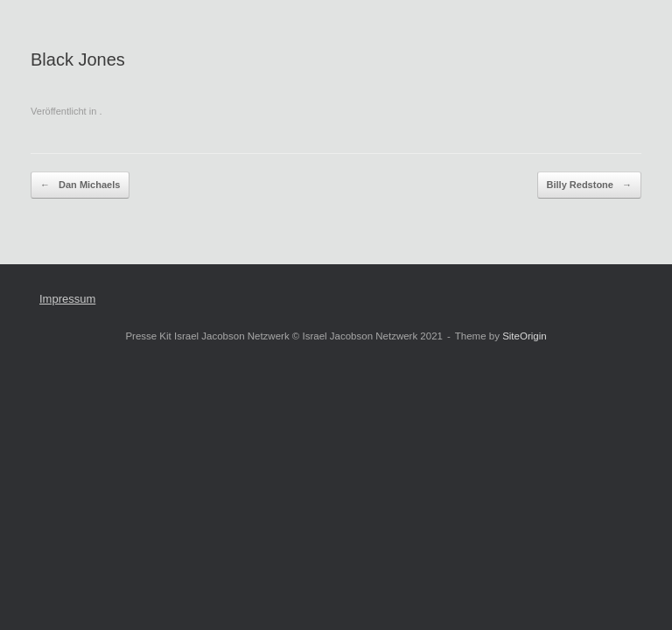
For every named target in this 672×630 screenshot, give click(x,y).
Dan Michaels (80, 185)
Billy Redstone (589, 185)
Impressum (67, 299)
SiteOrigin (525, 336)
